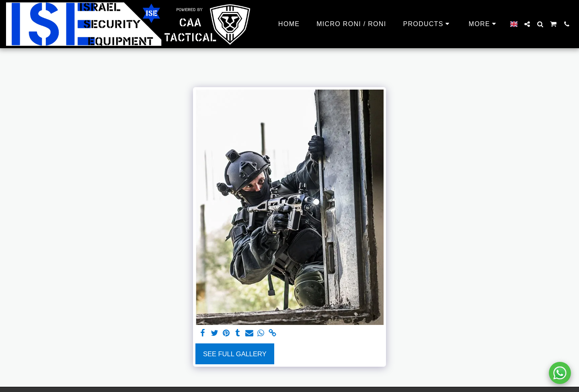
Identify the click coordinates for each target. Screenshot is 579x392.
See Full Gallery (235, 354)
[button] (527, 24)
